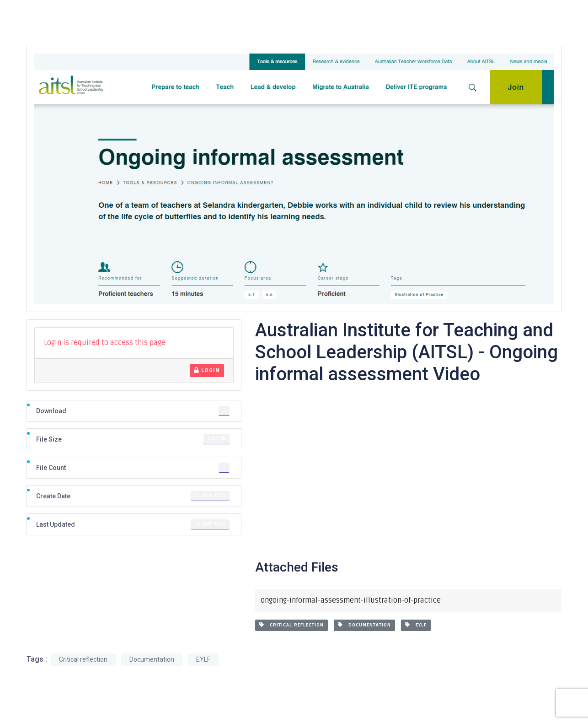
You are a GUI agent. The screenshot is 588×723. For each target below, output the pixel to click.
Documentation (364, 625)
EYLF (416, 625)
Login (207, 370)
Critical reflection (291, 625)
